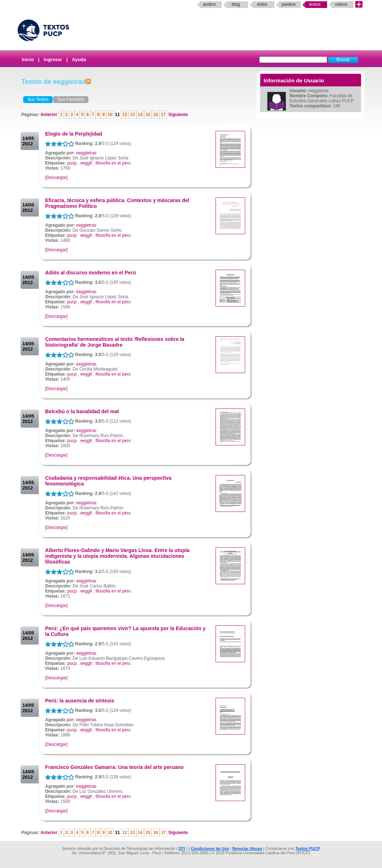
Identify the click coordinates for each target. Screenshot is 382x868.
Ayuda (79, 59)
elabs (262, 4)
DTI (182, 848)
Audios (209, 4)
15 (148, 115)
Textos (315, 4)
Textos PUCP (308, 848)
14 (140, 115)
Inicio (28, 59)
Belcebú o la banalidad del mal (82, 411)
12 (125, 115)
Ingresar (53, 59)
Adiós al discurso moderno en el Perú (90, 273)
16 (155, 115)
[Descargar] (56, 178)
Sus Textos (38, 99)
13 (132, 115)
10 (110, 115)
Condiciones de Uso (210, 848)
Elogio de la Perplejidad (74, 134)
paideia (289, 4)
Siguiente (177, 115)
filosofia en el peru (113, 163)
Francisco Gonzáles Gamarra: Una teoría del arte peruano (114, 767)
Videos (341, 4)
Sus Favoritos (71, 99)
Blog (236, 4)
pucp (72, 163)
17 (163, 115)
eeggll (86, 163)
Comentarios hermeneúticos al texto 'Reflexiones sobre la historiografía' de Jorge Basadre (115, 342)
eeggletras (86, 153)
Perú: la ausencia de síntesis (80, 701)
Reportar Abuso (247, 848)
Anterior (49, 115)
